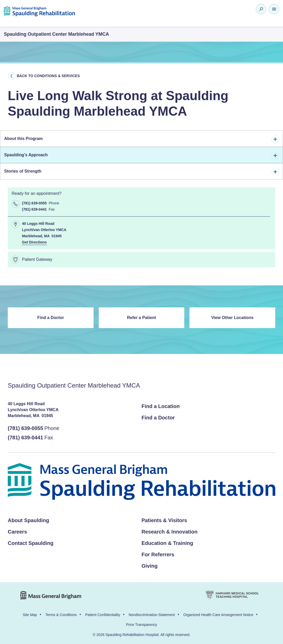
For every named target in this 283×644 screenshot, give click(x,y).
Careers (17, 532)
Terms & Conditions (61, 615)
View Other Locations (232, 318)
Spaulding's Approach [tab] (142, 156)
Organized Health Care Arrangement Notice (218, 615)
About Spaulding (28, 520)
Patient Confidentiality (103, 615)
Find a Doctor (51, 318)
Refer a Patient (141, 318)
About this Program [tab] (142, 139)
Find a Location (161, 406)
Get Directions (34, 243)
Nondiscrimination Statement (152, 615)
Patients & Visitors (164, 520)
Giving (150, 566)
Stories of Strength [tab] (142, 172)
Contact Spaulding (31, 543)
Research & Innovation (170, 532)
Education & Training (167, 543)
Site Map (30, 615)
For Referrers (158, 554)
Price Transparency (141, 625)
